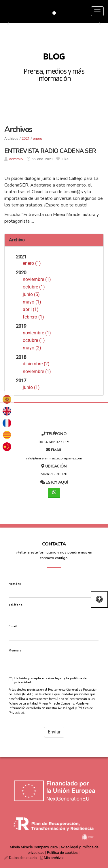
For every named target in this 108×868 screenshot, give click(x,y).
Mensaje (15, 650)
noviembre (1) (37, 279)
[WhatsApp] (54, 493)
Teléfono (16, 605)
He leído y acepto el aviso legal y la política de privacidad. (48, 680)
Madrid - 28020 (54, 474)
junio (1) (31, 387)
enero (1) (32, 263)
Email (13, 626)
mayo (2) (32, 348)
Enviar (54, 732)
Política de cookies (62, 853)
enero (37, 138)
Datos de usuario (23, 858)
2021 (26, 138)
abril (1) (31, 309)
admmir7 (16, 159)
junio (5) (31, 294)
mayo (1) (32, 302)
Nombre (15, 584)
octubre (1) (34, 287)
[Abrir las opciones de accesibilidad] (99, 599)
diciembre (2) (36, 364)
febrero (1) (33, 317)
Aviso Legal (66, 708)
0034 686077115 (54, 442)
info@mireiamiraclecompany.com (54, 458)
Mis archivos (54, 858)
